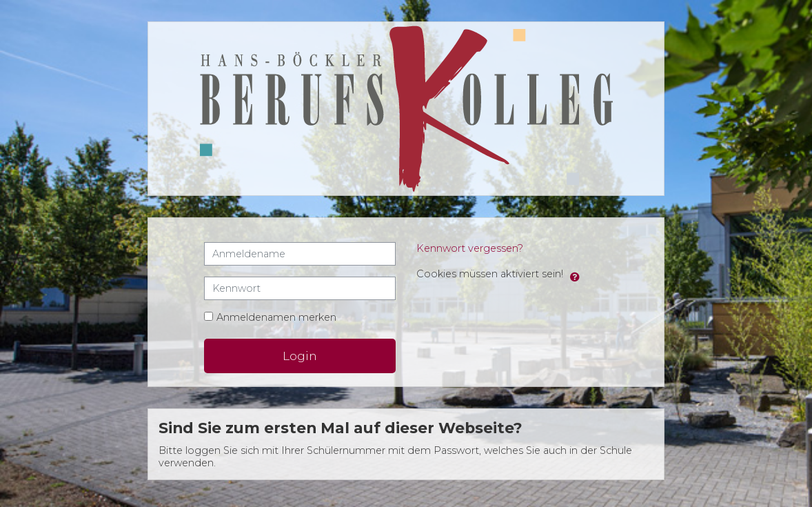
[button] (575, 275)
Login (300, 356)
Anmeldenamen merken (276, 317)
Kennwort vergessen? (470, 248)
